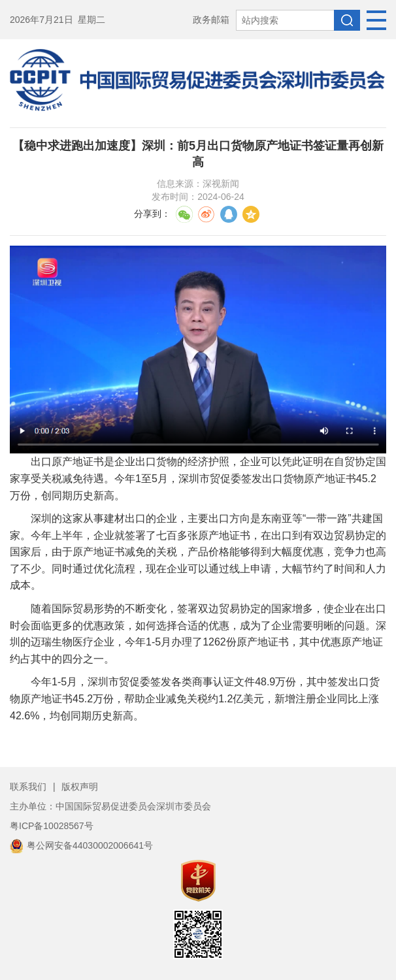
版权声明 (80, 787)
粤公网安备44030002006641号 (81, 845)
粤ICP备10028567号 (52, 826)
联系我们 (28, 787)
